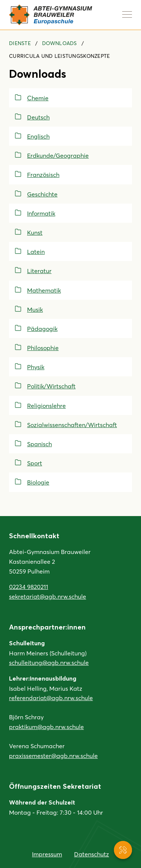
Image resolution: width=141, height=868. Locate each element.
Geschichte (42, 194)
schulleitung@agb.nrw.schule (49, 662)
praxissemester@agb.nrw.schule (53, 756)
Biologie (38, 482)
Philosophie (43, 348)
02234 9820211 (29, 586)
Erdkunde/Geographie (58, 155)
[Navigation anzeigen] (127, 14)
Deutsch (38, 117)
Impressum (47, 854)
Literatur (39, 271)
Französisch (43, 174)
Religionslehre (46, 405)
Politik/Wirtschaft (51, 386)
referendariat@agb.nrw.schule (51, 698)
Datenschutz (92, 854)
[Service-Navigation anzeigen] (123, 850)
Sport (35, 463)
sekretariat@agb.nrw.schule (48, 596)
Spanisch (39, 444)
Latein (36, 251)
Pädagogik (42, 328)
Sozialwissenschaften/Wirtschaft (72, 425)
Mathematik (44, 290)
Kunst (35, 232)
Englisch (38, 136)
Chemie (38, 98)
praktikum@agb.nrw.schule (46, 727)
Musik (35, 309)
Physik (36, 367)
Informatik (41, 213)
